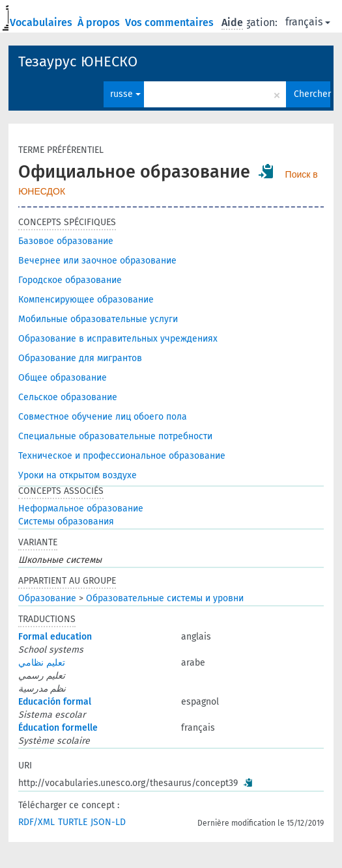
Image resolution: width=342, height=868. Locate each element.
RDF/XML (36, 822)
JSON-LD (108, 822)
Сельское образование (68, 397)
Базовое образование (66, 241)
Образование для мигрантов (80, 358)
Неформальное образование (81, 509)
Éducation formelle (58, 728)
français (308, 22)
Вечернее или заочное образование (97, 261)
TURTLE (73, 822)
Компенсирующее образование (86, 300)
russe (125, 94)
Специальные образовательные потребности (115, 436)
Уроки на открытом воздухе (78, 475)
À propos (100, 22)
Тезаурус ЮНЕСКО (78, 61)
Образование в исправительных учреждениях (118, 339)
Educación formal (55, 702)
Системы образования (66, 522)
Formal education (55, 637)
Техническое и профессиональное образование (122, 456)
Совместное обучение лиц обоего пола (103, 417)
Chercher (312, 94)
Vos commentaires (171, 22)
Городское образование (70, 280)
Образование (47, 598)
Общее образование (63, 378)
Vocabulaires (42, 22)
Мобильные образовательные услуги (98, 319)
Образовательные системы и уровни (165, 598)
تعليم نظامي (42, 663)
